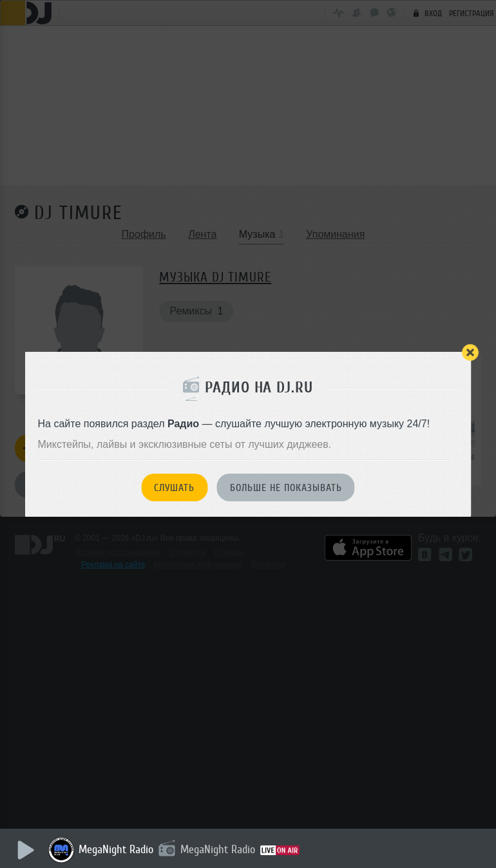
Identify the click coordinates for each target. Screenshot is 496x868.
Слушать (174, 488)
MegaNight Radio (116, 849)
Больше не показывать (286, 488)
